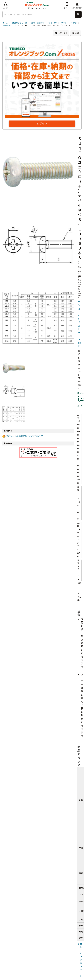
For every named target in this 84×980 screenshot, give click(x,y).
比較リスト (61, 33)
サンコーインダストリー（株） (80, 322)
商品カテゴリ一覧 (20, 23)
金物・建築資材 (38, 23)
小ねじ (74, 23)
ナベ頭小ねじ (8, 26)
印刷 (75, 33)
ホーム (5, 23)
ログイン (67, 5)
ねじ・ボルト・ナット (58, 23)
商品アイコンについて (81, 958)
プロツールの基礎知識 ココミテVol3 (23, 436)
